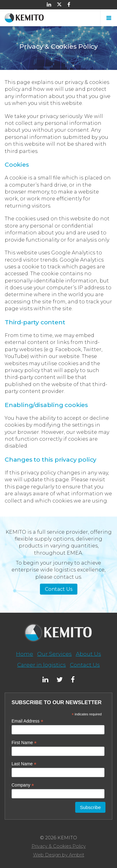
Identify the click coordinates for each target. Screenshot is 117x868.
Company (23, 785)
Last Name (24, 764)
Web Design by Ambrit (59, 855)
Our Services (54, 654)
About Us (88, 654)
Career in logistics (41, 665)
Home (24, 654)
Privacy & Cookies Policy (59, 846)
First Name (24, 743)
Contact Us (59, 589)
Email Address (27, 721)
